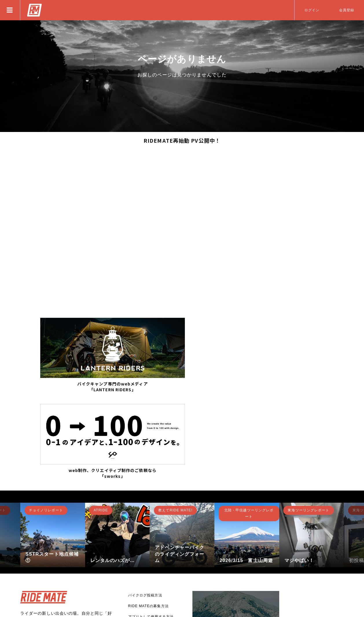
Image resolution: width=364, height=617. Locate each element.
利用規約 (136, 570)
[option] (53, 445)
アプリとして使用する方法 (151, 527)
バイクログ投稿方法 (145, 506)
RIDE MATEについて (147, 538)
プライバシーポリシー (147, 559)
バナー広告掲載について (149, 548)
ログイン (312, 10)
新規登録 (39, 556)
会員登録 (347, 10)
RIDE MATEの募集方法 (148, 516)
